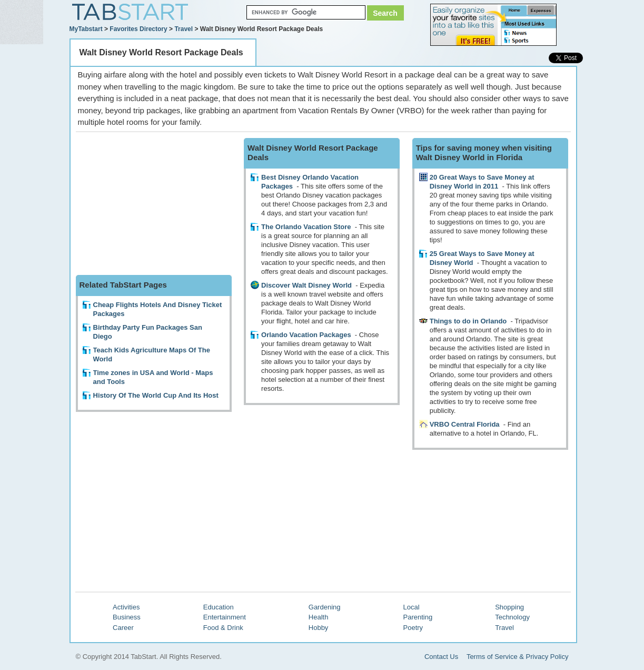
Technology (512, 617)
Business (127, 617)
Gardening (325, 607)
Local (412, 607)
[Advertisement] (155, 204)
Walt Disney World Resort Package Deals (161, 52)
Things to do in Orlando (468, 321)
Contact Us (441, 657)
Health (319, 617)
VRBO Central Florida (465, 424)
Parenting (418, 617)
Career (123, 628)
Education (219, 607)
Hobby (319, 628)
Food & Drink (223, 628)
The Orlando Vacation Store (306, 227)
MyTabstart (86, 29)
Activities (126, 607)
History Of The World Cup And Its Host (156, 395)
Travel (184, 29)
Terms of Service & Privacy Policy (518, 657)
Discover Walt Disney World (306, 285)
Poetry (413, 628)
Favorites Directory (138, 29)
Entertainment (225, 617)
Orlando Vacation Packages (306, 335)
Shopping (509, 607)
